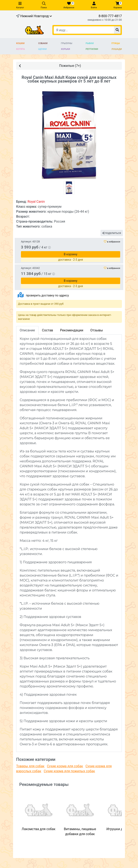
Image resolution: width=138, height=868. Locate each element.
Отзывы (97, 330)
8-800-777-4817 (110, 16)
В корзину (71, 254)
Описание (27, 330)
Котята (21, 49)
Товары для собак (30, 766)
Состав (48, 330)
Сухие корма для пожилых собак (69, 771)
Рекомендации (72, 330)
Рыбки (90, 43)
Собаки (43, 43)
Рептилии (92, 49)
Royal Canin (36, 202)
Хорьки (65, 49)
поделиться (112, 233)
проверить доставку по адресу (47, 296)
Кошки (20, 43)
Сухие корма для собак (65, 766)
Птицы (116, 43)
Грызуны (67, 43)
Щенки (43, 49)
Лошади (117, 49)
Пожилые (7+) (50, 65)
